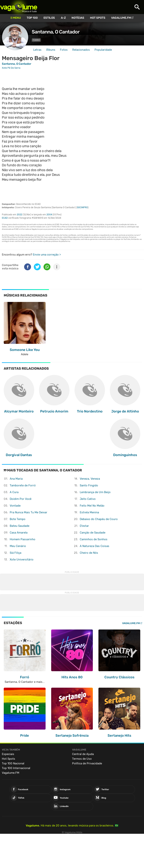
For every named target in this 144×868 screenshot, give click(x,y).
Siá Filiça (16, 553)
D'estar (84, 526)
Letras (37, 50)
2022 (20, 215)
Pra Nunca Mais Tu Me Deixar (28, 512)
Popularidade (103, 50)
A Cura (14, 492)
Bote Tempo (18, 519)
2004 (49, 215)
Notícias (78, 18)
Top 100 (32, 18)
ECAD (5, 218)
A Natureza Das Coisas (95, 546)
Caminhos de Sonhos (94, 539)
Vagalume (19, 7)
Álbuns (51, 50)
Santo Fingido (89, 485)
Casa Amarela (19, 533)
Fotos (64, 50)
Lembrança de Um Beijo (95, 492)
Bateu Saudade (20, 526)
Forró (36, 40)
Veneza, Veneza (90, 479)
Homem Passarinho (23, 539)
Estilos (49, 18)
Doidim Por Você (21, 499)
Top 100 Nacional (13, 763)
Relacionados (81, 50)
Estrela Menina (89, 512)
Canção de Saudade (93, 533)
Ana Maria (16, 479)
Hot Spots (98, 18)
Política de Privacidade (87, 763)
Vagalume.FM (121, 18)
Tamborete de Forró (23, 485)
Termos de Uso (82, 759)
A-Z (63, 18)
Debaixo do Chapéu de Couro (99, 519)
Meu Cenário (18, 546)
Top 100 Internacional (16, 768)
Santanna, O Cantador (56, 32)
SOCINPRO (82, 207)
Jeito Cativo (88, 499)
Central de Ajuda (83, 754)
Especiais (8, 754)
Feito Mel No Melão (92, 506)
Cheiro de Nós (89, 553)
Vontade (15, 506)
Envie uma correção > (47, 255)
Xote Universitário (22, 560)
